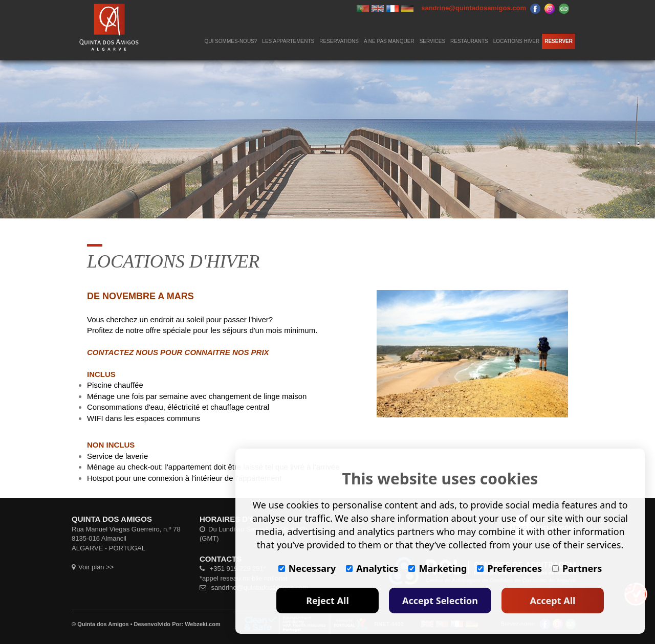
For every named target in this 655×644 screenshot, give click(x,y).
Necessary (307, 568)
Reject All (327, 601)
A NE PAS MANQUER (389, 41)
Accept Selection (440, 601)
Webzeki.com (203, 624)
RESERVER (559, 41)
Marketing (438, 568)
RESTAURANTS (469, 41)
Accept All (553, 601)
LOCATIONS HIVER (516, 41)
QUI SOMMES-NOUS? (231, 41)
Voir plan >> (93, 567)
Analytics (372, 568)
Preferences (509, 568)
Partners (577, 568)
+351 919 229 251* (233, 569)
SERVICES (432, 41)
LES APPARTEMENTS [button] (288, 41)
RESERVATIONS (339, 41)
